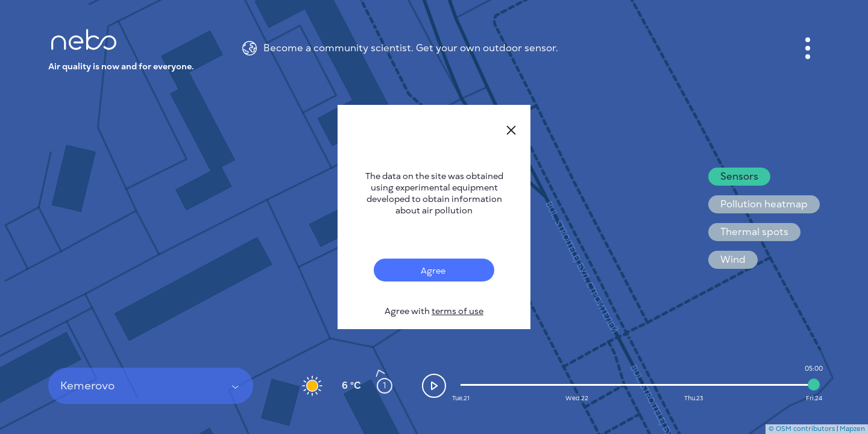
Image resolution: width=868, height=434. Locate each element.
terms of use (458, 311)
